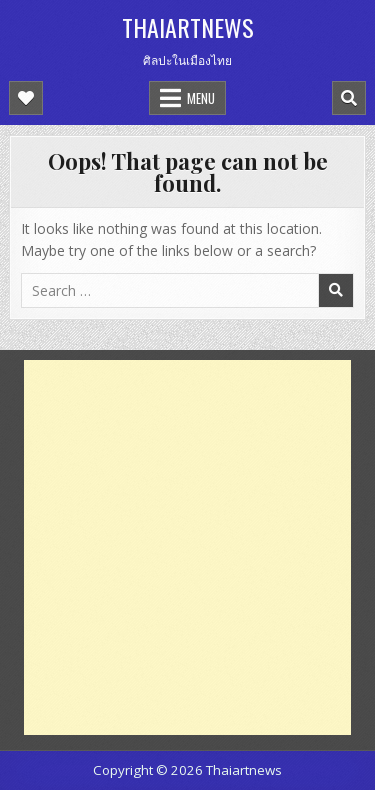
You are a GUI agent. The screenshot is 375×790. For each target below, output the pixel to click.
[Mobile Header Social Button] (26, 98)
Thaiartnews (188, 27)
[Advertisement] (187, 547)
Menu (201, 98)
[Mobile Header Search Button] (349, 98)
